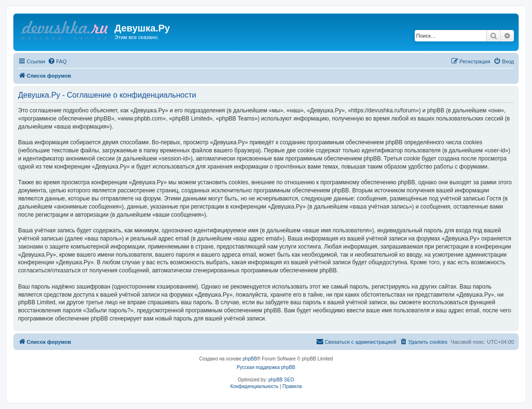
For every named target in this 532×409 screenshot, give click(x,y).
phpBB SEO (281, 380)
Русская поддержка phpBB (266, 367)
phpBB (250, 359)
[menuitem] (57, 61)
